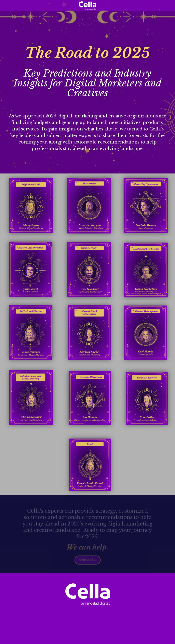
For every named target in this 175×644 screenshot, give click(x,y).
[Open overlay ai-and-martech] (89, 206)
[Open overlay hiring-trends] (89, 270)
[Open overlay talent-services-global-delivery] (31, 397)
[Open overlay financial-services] (147, 398)
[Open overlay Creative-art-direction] (31, 269)
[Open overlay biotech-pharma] (31, 332)
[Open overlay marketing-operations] (146, 206)
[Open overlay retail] (90, 465)
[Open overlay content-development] (146, 333)
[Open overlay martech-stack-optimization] (89, 332)
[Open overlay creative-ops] (90, 398)
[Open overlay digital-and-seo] (31, 206)
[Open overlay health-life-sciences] (146, 270)
